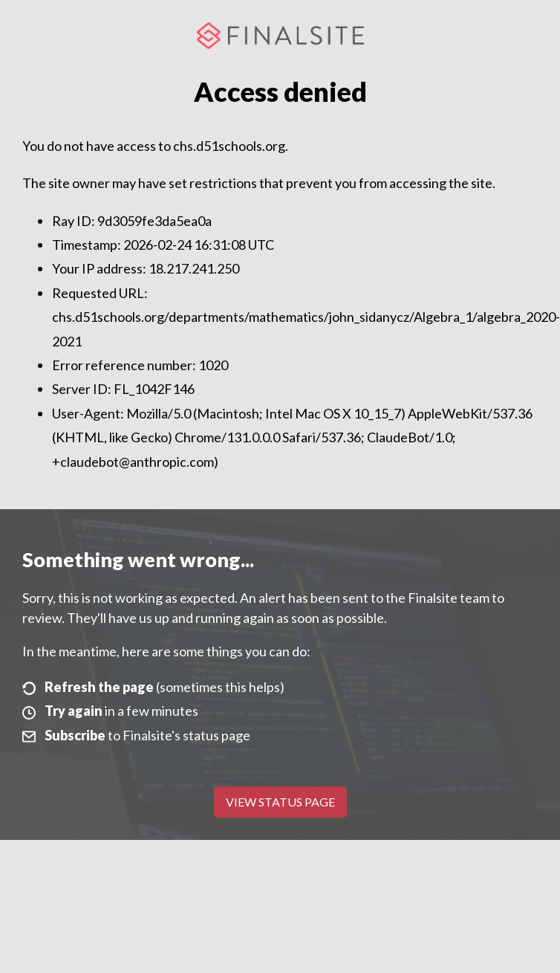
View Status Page (280, 802)
